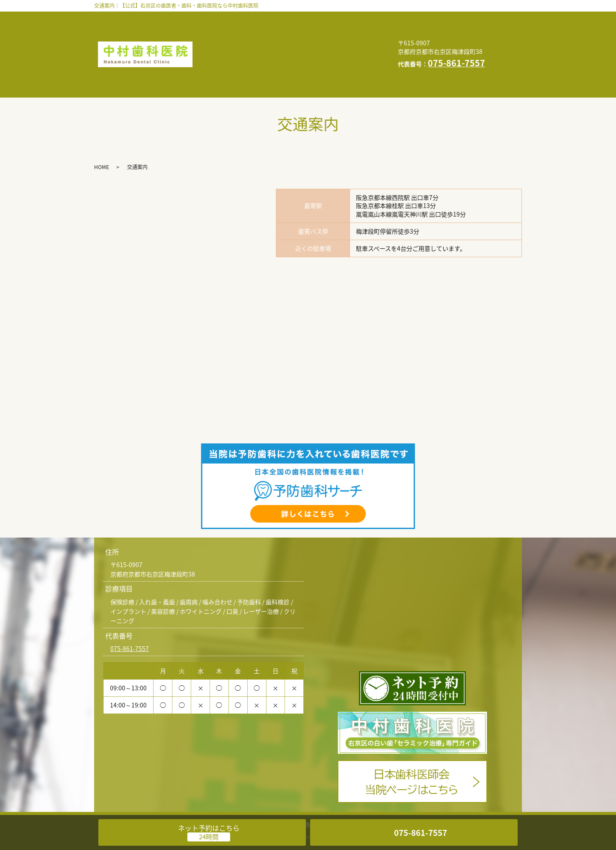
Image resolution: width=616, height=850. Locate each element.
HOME (346, 45)
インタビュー (225, 31)
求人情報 (262, 45)
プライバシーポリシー (238, 58)
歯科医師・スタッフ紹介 (241, 18)
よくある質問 (281, 31)
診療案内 (307, 18)
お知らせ (306, 45)
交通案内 (219, 45)
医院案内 (351, 18)
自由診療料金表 (341, 31)
